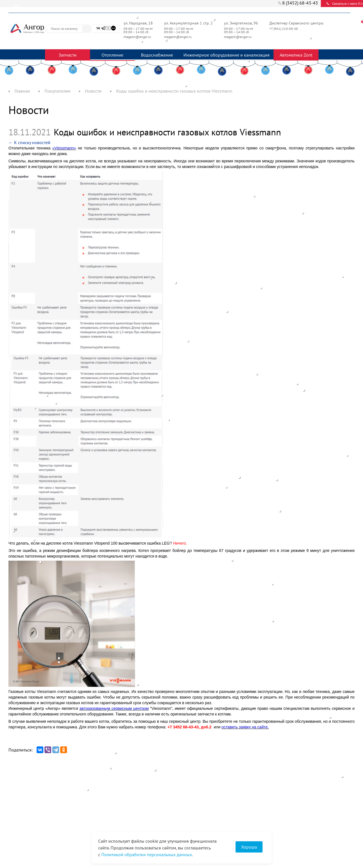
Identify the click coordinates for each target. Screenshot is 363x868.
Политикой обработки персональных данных (147, 854)
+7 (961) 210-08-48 (284, 29)
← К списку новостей (29, 142)
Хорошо (249, 847)
